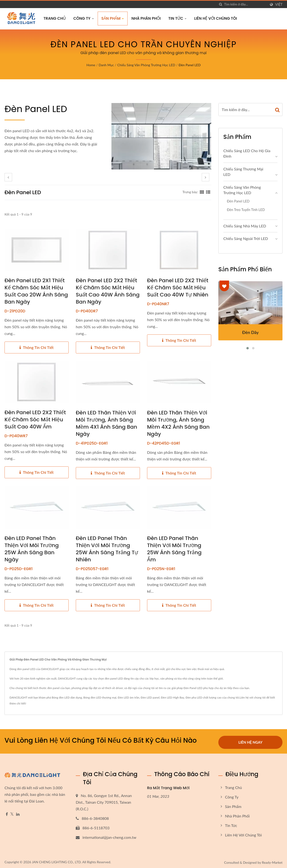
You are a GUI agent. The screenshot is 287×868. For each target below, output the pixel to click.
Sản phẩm (113, 18)
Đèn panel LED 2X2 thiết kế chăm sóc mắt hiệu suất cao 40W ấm (35, 420)
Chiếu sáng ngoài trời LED (246, 238)
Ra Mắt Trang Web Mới (168, 786)
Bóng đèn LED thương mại (100, 697)
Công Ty (84, 18)
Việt (279, 5)
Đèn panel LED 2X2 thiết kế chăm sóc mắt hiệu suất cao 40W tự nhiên (178, 288)
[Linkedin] (18, 813)
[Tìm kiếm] (220, 4)
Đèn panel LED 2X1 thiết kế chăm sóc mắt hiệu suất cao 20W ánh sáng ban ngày (36, 291)
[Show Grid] (202, 192)
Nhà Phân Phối (146, 18)
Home (91, 65)
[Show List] (208, 192)
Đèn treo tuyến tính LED (246, 210)
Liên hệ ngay (250, 740)
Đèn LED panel (150, 697)
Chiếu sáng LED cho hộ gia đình (247, 153)
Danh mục (106, 65)
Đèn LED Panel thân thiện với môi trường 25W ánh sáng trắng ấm (174, 549)
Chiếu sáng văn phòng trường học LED (146, 65)
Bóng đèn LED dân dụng (67, 697)
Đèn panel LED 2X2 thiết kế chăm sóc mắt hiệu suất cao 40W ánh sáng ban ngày (108, 291)
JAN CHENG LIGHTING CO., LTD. (57, 860)
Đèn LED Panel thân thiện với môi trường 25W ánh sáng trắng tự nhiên (107, 549)
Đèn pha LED (194, 697)
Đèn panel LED (190, 65)
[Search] (245, 4)
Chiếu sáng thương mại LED (243, 172)
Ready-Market (272, 861)
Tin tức (177, 18)
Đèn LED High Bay (172, 697)
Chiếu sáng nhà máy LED (245, 226)
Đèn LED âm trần (129, 697)
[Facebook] (7, 813)
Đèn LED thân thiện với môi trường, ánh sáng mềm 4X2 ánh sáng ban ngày (178, 423)
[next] (206, 177)
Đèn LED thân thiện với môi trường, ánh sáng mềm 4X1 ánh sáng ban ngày (106, 423)
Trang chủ (55, 18)
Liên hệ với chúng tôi (215, 18)
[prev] (8, 177)
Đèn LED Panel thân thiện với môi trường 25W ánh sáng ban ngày (32, 549)
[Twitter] (12, 813)
